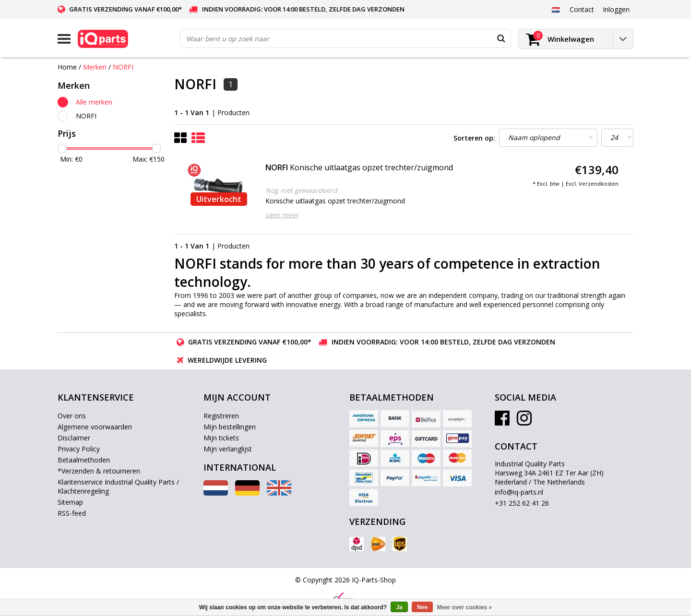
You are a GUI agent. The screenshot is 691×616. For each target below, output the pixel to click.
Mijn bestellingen (230, 427)
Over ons (72, 416)
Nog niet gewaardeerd (301, 190)
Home (67, 67)
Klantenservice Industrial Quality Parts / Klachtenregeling (118, 486)
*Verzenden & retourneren (99, 471)
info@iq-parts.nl (519, 492)
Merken (95, 67)
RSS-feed (72, 513)
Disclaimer (74, 438)
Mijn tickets (221, 438)
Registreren (221, 416)
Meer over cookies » (465, 607)
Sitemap (70, 502)
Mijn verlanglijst (228, 449)
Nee (422, 607)
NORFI (123, 67)
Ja (399, 607)
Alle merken (94, 102)
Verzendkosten (599, 184)
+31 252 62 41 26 (522, 503)
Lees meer (282, 215)
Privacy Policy (79, 449)
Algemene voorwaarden (95, 427)
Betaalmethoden (84, 460)
